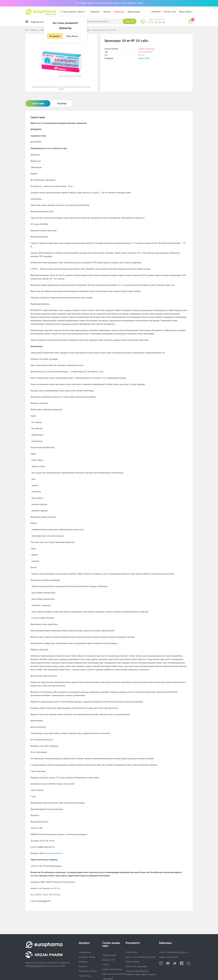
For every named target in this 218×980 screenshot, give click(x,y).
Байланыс (95, 12)
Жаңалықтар (85, 952)
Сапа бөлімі (108, 979)
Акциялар (119, 12)
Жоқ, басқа (72, 36)
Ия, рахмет (55, 36)
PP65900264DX (35, 966)
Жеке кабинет (186, 12)
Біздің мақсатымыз (88, 971)
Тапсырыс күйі (169, 12)
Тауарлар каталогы (37, 22)
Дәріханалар (134, 12)
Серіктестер (85, 976)
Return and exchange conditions (141, 957)
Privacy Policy (132, 952)
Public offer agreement (136, 966)
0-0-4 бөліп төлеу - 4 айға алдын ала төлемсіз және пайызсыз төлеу (109, 3)
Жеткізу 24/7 (108, 960)
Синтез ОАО (144, 58)
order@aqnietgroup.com (177, 952)
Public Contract (133, 962)
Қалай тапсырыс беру (113, 969)
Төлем (105, 964)
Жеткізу (107, 12)
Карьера (83, 966)
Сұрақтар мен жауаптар (114, 974)
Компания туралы (87, 957)
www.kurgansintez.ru (54, 853)
